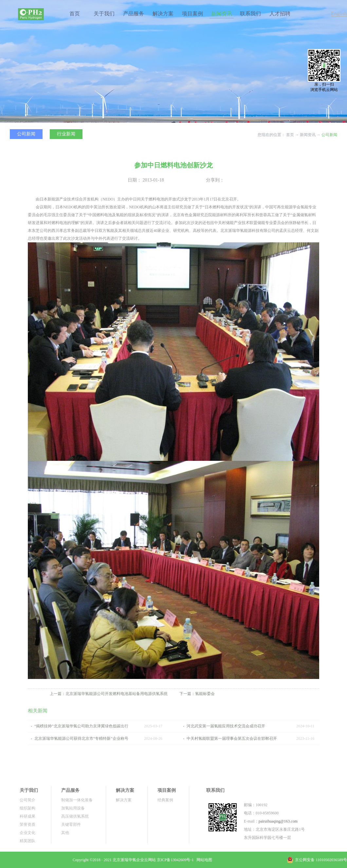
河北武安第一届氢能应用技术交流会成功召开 (226, 726)
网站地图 (203, 860)
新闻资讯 (308, 135)
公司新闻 (329, 135)
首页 (75, 14)
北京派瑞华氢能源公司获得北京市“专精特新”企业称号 (81, 738)
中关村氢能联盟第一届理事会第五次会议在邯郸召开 (232, 738)
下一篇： (197, 694)
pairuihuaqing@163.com (278, 821)
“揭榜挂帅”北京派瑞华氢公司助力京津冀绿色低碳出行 (81, 726)
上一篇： (109, 694)
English (339, 14)
